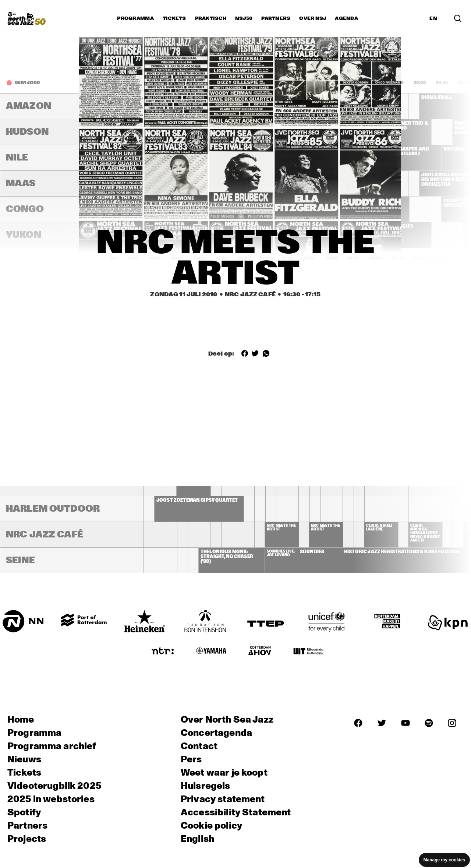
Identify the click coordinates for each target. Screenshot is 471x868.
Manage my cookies (444, 860)
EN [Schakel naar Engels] (433, 18)
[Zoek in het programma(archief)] (458, 18)
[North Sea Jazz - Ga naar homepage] (26, 18)
